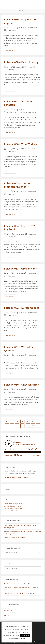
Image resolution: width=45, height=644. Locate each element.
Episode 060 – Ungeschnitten (22, 385)
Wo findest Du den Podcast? (13, 506)
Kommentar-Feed (9, 613)
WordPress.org (9, 615)
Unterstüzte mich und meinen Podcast (16, 478)
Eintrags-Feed (8, 610)
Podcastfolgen (32, 28)
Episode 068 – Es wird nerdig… (22, 62)
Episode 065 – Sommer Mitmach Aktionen (18, 185)
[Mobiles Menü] (22, 11)
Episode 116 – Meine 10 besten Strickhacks (17, 588)
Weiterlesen (11, 51)
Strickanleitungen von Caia (17, 537)
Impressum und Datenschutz (13, 508)
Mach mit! (10, 112)
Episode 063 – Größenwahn (21, 269)
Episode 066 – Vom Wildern (21, 144)
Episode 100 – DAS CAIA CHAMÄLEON (16, 594)
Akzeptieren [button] (25, 635)
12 (33, 426)
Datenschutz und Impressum (13, 504)
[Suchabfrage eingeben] (22, 489)
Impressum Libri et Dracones (13, 511)
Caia (8, 28)
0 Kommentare (11, 30)
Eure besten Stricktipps (11, 584)
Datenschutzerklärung (17, 639)
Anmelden (7, 608)
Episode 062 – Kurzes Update (22, 308)
